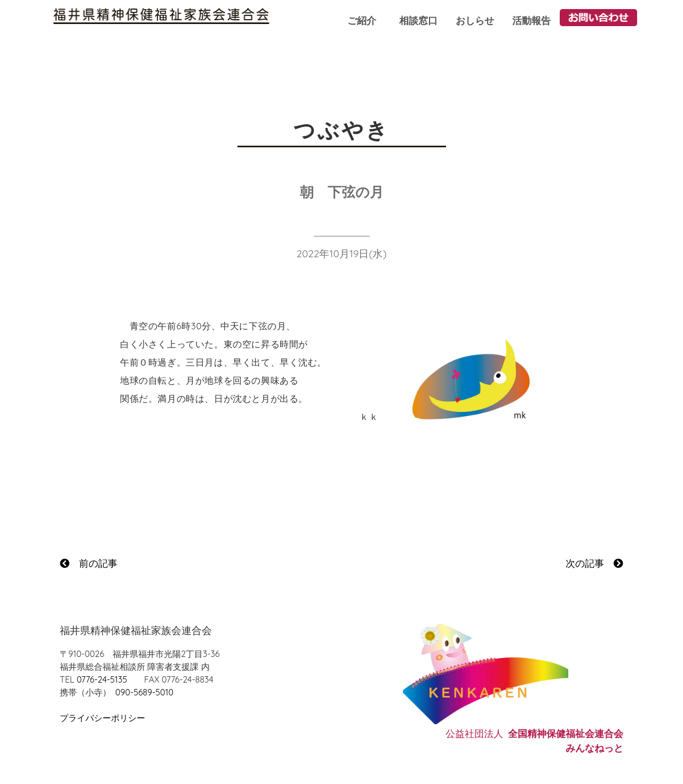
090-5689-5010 (144, 692)
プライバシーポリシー (102, 718)
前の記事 (89, 563)
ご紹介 (362, 21)
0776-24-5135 (102, 679)
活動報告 (531, 21)
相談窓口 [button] (418, 21)
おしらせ (475, 21)
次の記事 (594, 563)
